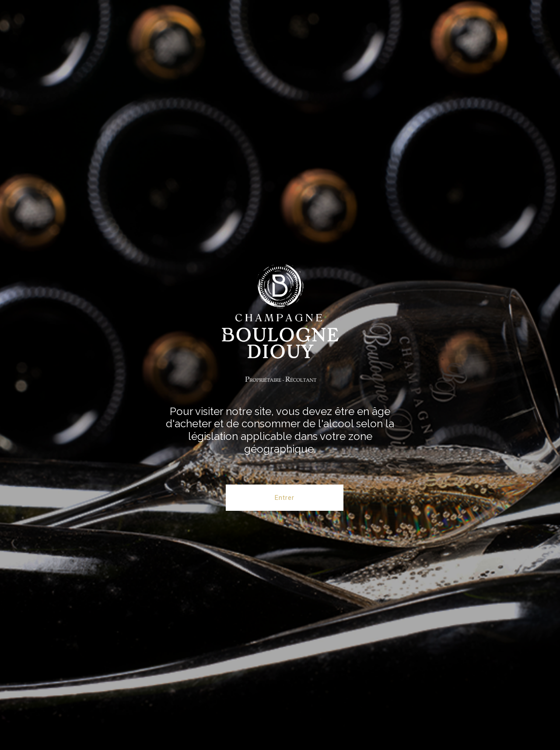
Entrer (285, 498)
